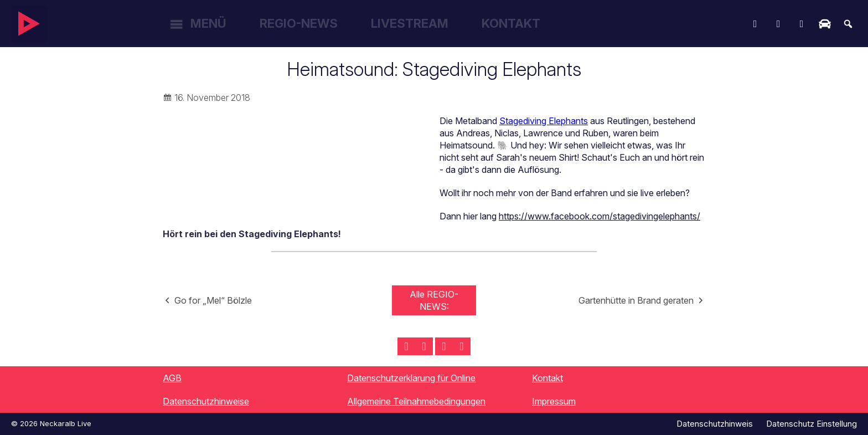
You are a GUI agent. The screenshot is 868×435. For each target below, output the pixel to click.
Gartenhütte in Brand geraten (636, 300)
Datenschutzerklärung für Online (411, 378)
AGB (172, 378)
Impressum (554, 401)
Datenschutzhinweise (206, 401)
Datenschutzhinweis (715, 424)
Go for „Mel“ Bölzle (213, 300)
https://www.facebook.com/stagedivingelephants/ (600, 216)
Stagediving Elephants (544, 121)
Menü (208, 23)
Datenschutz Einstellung (812, 424)
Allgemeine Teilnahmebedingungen (416, 401)
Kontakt (511, 23)
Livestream (410, 23)
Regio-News (299, 23)
